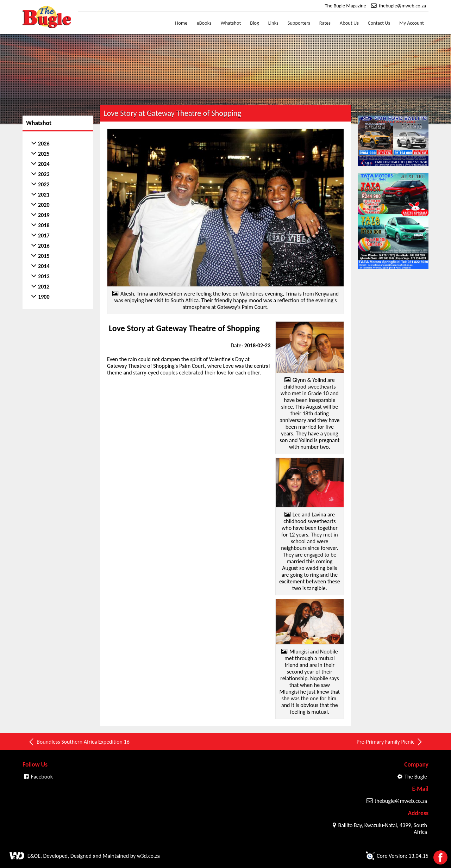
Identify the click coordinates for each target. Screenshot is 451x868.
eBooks (204, 23)
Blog (255, 23)
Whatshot (231, 23)
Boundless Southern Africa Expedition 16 (79, 742)
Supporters (299, 23)
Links (273, 23)
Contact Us (379, 23)
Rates (325, 23)
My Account (412, 23)
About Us (349, 23)
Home (181, 23)
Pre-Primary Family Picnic (390, 742)
